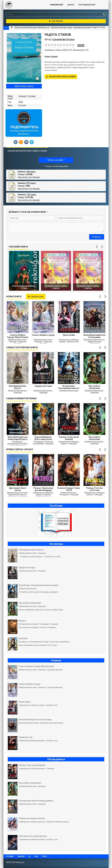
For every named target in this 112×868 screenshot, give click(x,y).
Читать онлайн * (56, 160)
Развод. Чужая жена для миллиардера (43, 489)
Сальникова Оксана (82, 27)
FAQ (36, 856)
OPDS (44, 856)
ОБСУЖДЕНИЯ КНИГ (87, 5)
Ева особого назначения (94, 387)
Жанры (71, 5)
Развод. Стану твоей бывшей (69, 438)
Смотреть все (36, 297)
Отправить (97, 237)
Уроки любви (69, 335)
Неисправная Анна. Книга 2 (18, 387)
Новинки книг (57, 5)
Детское (22, 96)
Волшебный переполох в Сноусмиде (94, 336)
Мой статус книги (24, 86)
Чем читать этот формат (29, 177)
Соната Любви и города (43, 335)
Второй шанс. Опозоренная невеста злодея (69, 387)
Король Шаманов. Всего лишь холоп (43, 438)
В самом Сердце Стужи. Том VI (69, 489)
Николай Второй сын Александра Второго (18, 438)
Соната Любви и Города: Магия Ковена (18, 336)
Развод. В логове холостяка (94, 489)
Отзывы (10, 856)
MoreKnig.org (24, 5)
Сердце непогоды (43, 386)
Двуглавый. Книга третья (18, 489)
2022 (21, 102)
